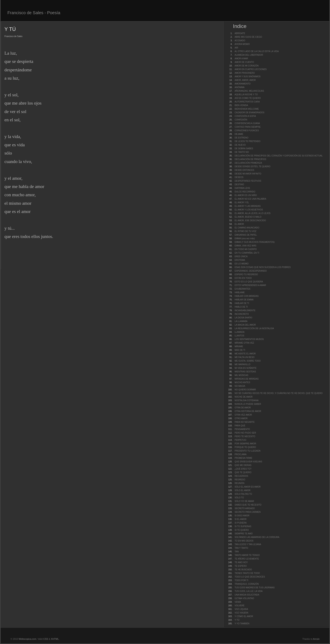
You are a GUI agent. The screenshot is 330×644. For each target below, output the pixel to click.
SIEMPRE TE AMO (244, 534)
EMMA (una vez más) (245, 238)
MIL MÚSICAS (242, 375)
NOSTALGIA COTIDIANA (247, 400)
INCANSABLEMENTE (245, 310)
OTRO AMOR (241, 418)
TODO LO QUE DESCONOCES (250, 577)
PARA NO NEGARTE (245, 422)
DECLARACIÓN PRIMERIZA (248, 163)
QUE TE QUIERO (243, 472)
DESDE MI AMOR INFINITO (248, 174)
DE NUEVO (240, 145)
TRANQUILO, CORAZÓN (247, 584)
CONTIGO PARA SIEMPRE (248, 127)
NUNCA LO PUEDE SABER (248, 404)
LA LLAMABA (241, 321)
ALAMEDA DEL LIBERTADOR (249, 55)
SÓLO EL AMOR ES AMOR (248, 487)
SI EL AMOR (241, 519)
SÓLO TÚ (239, 498)
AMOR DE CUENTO (244, 62)
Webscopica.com (27, 639)
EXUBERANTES (242, 289)
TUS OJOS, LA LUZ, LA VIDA (249, 591)
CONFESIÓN (241, 120)
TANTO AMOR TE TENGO (247, 555)
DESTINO (239, 184)
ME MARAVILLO (242, 364)
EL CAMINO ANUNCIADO (247, 228)
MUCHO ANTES (242, 382)
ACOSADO (240, 41)
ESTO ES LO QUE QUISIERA (249, 282)
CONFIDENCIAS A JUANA (247, 123)
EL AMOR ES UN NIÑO (246, 195)
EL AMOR (239, 224)
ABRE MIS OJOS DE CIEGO (248, 37)
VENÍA (238, 602)
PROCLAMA (241, 454)
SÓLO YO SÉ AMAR (244, 501)
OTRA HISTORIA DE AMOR (248, 411)
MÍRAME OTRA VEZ (244, 343)
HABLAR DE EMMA (244, 300)
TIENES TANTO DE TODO (247, 573)
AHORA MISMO (242, 44)
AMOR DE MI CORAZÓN (247, 66)
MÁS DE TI (240, 350)
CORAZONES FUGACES (247, 131)
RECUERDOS (241, 476)
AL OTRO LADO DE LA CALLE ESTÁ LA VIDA (257, 51)
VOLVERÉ (240, 606)
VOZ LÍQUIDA (241, 609)
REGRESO (240, 480)
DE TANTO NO (242, 152)
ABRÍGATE (240, 33)
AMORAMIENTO (243, 84)
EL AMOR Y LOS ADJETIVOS (249, 210)
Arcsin (316, 639)
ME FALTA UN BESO (245, 357)
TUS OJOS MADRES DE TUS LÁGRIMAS (255, 588)
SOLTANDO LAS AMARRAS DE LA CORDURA (257, 537)
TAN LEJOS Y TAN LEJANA (248, 544)
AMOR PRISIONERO (245, 73)
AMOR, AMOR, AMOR (245, 80)
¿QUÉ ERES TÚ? (243, 469)
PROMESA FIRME (243, 458)
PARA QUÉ (240, 426)
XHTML (55, 639)
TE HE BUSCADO (243, 570)
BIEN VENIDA (241, 105)
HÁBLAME (240, 292)
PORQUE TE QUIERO (245, 447)
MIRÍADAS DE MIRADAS (247, 379)
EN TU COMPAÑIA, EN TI (247, 253)
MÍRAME (239, 346)
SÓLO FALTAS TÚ (243, 494)
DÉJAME (239, 134)
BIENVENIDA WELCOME (247, 109)
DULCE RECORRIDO (245, 192)
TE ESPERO (241, 566)
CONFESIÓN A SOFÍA (245, 116)
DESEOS (239, 177)
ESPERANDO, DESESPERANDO (251, 271)
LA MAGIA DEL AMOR (245, 325)
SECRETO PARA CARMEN (248, 512)
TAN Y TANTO (241, 548)
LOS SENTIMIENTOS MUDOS (249, 339)
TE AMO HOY (241, 562)
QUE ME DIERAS (243, 465)
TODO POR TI (242, 580)
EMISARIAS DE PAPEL (246, 235)
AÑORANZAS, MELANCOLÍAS (249, 91)
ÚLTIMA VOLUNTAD (244, 598)
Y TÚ (237, 620)
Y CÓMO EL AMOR (244, 616)
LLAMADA (240, 332)
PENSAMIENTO (242, 429)
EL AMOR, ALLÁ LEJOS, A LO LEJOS (253, 213)
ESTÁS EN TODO (243, 278)
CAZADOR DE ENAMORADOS (250, 113)
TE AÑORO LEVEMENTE (247, 559)
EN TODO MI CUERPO (246, 249)
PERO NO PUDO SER (245, 433)
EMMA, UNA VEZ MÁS (246, 246)
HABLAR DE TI (242, 303)
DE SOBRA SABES (244, 149)
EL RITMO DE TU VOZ (246, 231)
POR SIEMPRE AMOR (245, 444)
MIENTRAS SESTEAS (245, 372)
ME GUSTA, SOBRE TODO (248, 361)
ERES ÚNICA (241, 256)
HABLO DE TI (241, 307)
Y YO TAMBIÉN (242, 624)
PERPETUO (240, 440)
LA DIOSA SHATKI (243, 318)
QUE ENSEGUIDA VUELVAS (248, 462)
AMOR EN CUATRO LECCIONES (251, 69)
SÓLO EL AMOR (243, 490)
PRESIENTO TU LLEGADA (248, 451)
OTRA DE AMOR (243, 408)
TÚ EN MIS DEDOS (244, 541)
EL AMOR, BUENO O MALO (248, 217)
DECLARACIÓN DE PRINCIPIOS (250, 159)
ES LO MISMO (242, 264)
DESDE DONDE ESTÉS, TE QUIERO (253, 167)
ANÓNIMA (240, 87)
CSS (46, 639)
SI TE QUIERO (242, 530)
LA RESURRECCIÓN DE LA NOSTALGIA (254, 328)
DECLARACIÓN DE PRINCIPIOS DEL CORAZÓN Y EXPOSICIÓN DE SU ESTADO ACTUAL (279, 156)
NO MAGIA (240, 386)
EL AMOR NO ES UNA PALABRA (251, 199)
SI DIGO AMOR (242, 516)
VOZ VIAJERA (242, 613)
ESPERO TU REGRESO (246, 274)
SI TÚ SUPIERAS (243, 526)
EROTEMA (240, 260)
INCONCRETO (242, 314)
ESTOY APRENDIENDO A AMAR (250, 285)
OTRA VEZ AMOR (243, 415)
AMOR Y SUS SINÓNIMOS (248, 77)
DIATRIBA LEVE (242, 188)
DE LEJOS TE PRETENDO (248, 141)
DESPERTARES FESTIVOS (248, 181)
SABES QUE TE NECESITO (248, 505)
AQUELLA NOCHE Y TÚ (246, 95)
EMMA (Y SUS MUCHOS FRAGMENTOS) (255, 242)
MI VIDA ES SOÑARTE (246, 368)
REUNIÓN (240, 483)
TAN (237, 552)
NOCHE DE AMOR (244, 397)
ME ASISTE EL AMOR (245, 354)
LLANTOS (239, 336)
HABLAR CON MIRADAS (247, 296)
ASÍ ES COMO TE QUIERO (248, 98)
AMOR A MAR (241, 59)
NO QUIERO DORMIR (245, 390)
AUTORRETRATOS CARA (247, 102)
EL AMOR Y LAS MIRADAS (248, 206)
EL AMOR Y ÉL (242, 202)
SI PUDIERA (241, 523)
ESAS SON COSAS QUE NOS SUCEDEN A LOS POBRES (263, 267)
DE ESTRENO (242, 138)
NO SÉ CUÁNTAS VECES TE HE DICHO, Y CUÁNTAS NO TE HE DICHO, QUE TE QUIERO (279, 393)
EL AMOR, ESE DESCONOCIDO (250, 220)
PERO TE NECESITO (245, 436)
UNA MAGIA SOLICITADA (247, 595)
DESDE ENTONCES (244, 170)
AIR (236, 48)
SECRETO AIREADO (245, 508)
